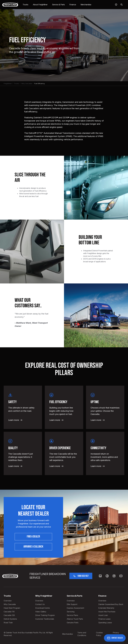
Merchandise (86, 5)
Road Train (8, 623)
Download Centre (43, 608)
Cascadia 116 (9, 612)
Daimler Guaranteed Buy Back (111, 604)
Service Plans (72, 615)
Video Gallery (41, 612)
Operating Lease (105, 623)
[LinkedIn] (100, 576)
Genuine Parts (73, 623)
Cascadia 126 (9, 615)
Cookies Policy (99, 634)
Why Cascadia (27, 83)
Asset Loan (103, 615)
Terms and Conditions (82, 634)
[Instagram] (114, 576)
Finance (73, 5)
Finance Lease (104, 619)
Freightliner (8, 83)
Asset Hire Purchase (107, 612)
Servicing (71, 612)
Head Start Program (12, 608)
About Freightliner (40, 5)
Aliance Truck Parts (75, 619)
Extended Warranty (106, 608)
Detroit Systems (10, 619)
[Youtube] (121, 576)
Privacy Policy (116, 634)
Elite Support (72, 604)
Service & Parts (58, 5)
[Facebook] (107, 576)
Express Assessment (75, 608)
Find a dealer (33, 537)
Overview (8, 601)
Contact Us (40, 604)
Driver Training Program (45, 615)
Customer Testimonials (45, 619)
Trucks (25, 5)
